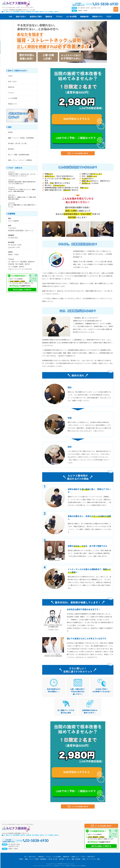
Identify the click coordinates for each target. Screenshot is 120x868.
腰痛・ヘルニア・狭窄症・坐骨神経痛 (21, 138)
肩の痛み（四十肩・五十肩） (18, 143)
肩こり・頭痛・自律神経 (73, 859)
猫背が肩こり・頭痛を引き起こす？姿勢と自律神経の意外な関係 (22, 198)
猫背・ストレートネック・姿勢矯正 (20, 160)
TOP (25, 857)
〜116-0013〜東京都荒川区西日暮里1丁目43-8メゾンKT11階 (18, 10)
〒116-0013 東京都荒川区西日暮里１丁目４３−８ (15, 833)
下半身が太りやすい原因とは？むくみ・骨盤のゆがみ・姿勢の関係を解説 (22, 190)
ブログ (83, 857)
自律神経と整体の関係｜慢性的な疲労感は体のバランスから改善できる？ (22, 183)
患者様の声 (66, 857)
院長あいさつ (13, 104)
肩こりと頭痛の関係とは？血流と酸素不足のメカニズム (22, 206)
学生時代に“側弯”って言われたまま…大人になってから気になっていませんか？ (22, 175)
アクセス (11, 93)
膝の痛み (11, 149)
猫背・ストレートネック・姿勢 (91, 859)
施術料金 (11, 87)
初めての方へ (13, 81)
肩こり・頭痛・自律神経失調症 (19, 155)
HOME (10, 76)
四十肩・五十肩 (53, 859)
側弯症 (10, 132)
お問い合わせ (91, 857)
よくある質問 (13, 98)
